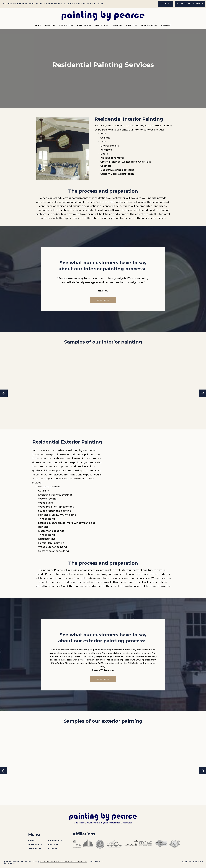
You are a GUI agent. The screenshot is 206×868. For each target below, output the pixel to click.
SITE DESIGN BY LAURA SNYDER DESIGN (64, 862)
